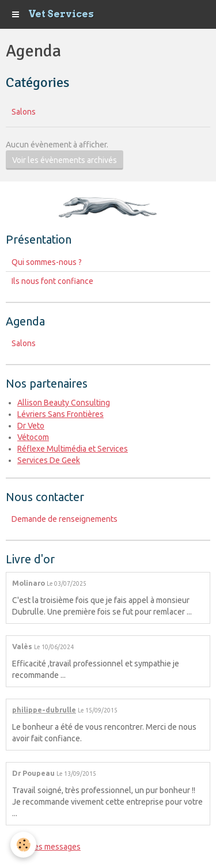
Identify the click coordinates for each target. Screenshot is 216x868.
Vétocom (33, 437)
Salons (24, 112)
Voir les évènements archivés (65, 160)
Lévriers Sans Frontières (60, 414)
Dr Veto (31, 426)
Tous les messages (46, 847)
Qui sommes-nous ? (47, 262)
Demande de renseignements (65, 519)
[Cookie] (23, 845)
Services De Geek (49, 460)
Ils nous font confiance (52, 281)
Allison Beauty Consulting (64, 403)
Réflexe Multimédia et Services (73, 449)
